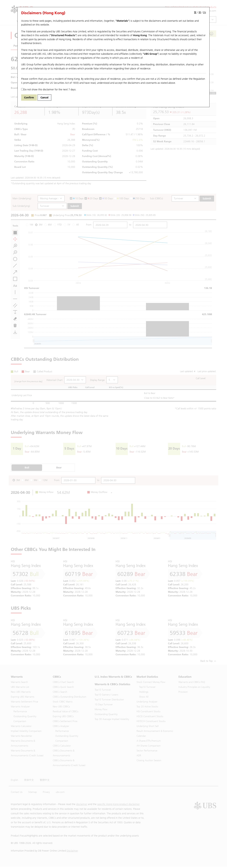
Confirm (29, 98)
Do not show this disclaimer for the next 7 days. (49, 89)
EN (204, 12)
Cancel (44, 98)
